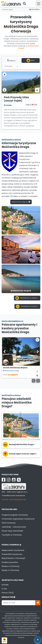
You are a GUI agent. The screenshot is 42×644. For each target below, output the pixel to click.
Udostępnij (35, 9)
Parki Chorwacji (9, 523)
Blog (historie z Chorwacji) (13, 558)
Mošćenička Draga (28, 47)
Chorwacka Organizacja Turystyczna (18, 519)
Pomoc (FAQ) (8, 593)
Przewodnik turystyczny (12, 554)
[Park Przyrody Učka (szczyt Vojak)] (21, 82)
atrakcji (11, 60)
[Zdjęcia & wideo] (37, 90)
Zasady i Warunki (9, 499)
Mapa (31, 60)
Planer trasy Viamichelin (12, 531)
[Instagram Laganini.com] (9, 480)
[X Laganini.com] (19, 480)
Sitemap (22, 499)
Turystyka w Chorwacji (12, 535)
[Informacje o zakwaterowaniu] (37, 371)
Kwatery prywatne (10, 562)
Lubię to (31, 105)
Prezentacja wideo (27, 298)
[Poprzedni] (34, 381)
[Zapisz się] (38, 603)
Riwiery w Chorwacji (11, 566)
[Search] (25, 3)
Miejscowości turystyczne (13, 550)
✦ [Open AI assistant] (38, 640)
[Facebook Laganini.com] (4, 480)
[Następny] (38, 381)
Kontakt (5, 585)
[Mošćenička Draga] (21, 220)
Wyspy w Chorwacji (10, 570)
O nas (4, 589)
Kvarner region (8, 10)
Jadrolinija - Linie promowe (14, 527)
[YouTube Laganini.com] (14, 480)
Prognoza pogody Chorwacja (15, 515)
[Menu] (39, 3)
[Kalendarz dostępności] (37, 375)
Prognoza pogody (27, 306)
